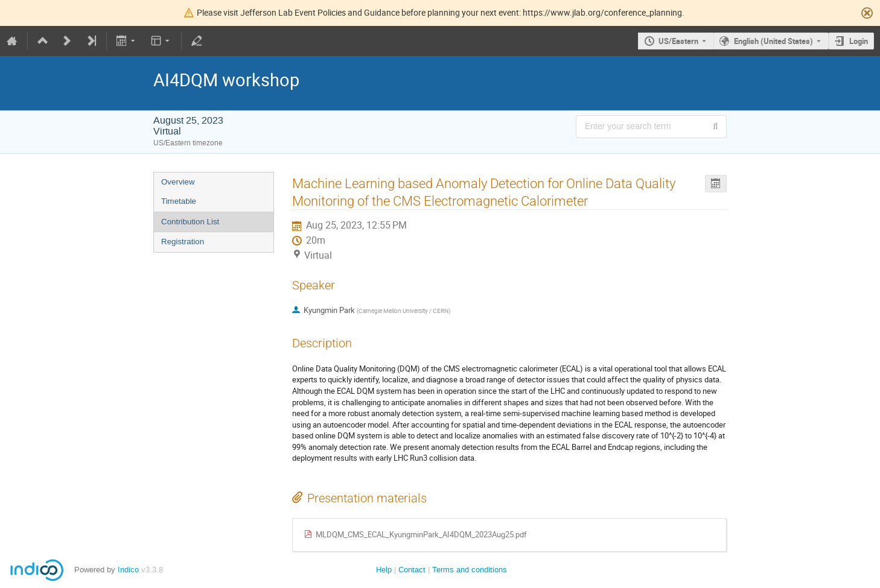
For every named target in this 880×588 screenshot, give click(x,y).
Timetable (179, 201)
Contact (412, 570)
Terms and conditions (470, 570)
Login (859, 41)
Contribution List (190, 222)
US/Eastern (678, 41)
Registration (183, 242)
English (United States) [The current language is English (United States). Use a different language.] (773, 41)
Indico (128, 570)
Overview (178, 182)
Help (384, 570)
